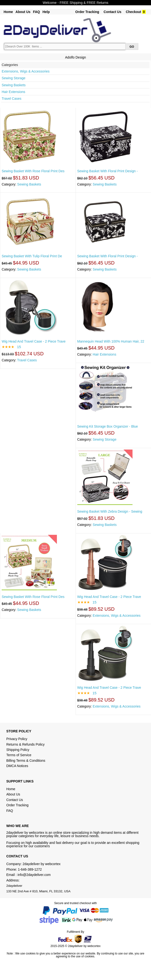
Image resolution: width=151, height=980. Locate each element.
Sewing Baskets (14, 85)
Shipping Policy (18, 750)
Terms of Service (19, 755)
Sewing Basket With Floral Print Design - (108, 171)
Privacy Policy (17, 739)
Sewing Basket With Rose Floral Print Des (33, 171)
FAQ (36, 12)
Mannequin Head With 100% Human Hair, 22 (111, 341)
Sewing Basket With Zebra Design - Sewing (110, 511)
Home (8, 12)
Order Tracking (87, 12)
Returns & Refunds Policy (25, 744)
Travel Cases (12, 99)
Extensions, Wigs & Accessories (26, 71)
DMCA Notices (17, 766)
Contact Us (113, 12)
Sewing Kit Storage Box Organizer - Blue (108, 426)
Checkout (133, 12)
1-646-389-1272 (30, 869)
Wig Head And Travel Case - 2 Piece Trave (34, 341)
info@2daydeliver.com (34, 875)
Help (46, 12)
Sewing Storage (14, 78)
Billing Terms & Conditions (26, 761)
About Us (23, 12)
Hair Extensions (13, 92)
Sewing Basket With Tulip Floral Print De (32, 256)
